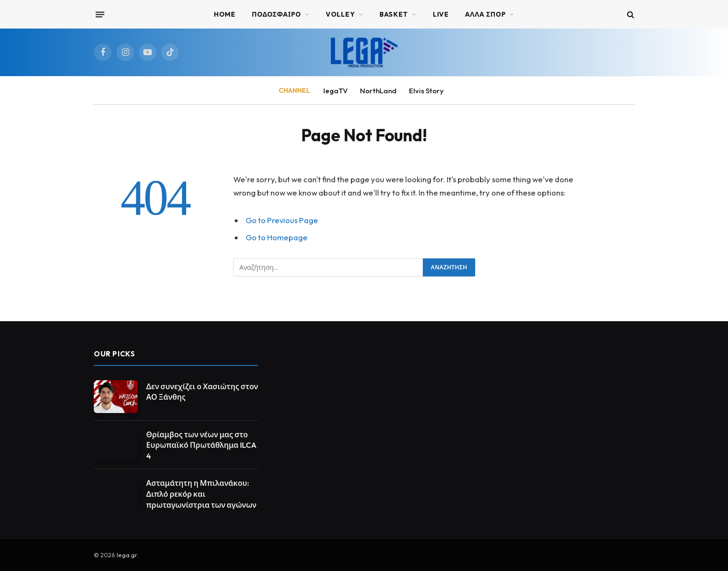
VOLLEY (340, 14)
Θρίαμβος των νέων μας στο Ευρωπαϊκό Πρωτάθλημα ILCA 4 (201, 445)
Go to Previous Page (282, 220)
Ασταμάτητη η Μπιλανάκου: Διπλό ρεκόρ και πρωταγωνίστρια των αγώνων (201, 494)
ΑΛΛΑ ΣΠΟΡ (486, 14)
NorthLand (378, 91)
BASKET (394, 14)
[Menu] (100, 14)
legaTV (335, 91)
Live (441, 14)
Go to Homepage (277, 237)
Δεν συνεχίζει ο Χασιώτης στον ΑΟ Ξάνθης (202, 392)
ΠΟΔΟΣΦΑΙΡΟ (277, 14)
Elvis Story (426, 91)
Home (225, 14)
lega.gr (127, 555)
